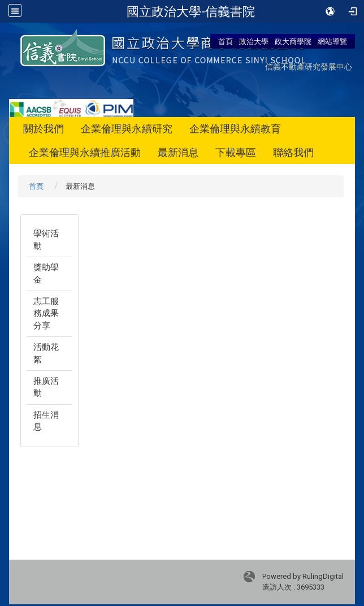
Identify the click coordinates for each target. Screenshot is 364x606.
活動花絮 (46, 353)
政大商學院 (293, 41)
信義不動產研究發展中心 (309, 66)
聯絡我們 (293, 152)
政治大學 (254, 41)
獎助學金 (46, 273)
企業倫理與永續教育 (235, 129)
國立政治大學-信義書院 (191, 11)
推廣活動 (46, 387)
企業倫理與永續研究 (127, 129)
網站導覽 (332, 41)
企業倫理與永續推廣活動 (85, 152)
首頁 (226, 41)
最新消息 (178, 152)
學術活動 (46, 239)
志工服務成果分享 (46, 313)
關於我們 (44, 129)
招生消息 (46, 421)
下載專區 (236, 152)
